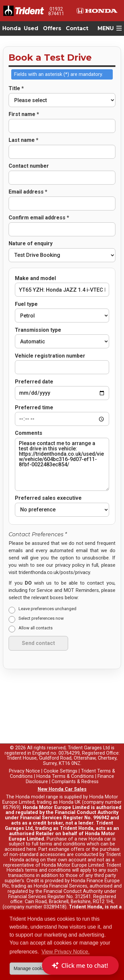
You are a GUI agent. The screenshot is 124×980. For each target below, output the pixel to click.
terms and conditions (48, 846)
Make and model (35, 278)
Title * (16, 88)
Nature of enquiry (31, 244)
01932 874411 (56, 11)
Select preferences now (41, 594)
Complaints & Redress (75, 757)
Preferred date (34, 374)
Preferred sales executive (48, 474)
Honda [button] (12, 28)
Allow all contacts (36, 604)
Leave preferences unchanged (47, 585)
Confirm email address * (39, 218)
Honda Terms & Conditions (65, 752)
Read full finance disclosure (70, 893)
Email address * (28, 192)
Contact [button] (77, 28)
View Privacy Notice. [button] (65, 952)
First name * (24, 114)
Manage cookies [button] (31, 968)
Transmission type (38, 330)
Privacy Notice (24, 747)
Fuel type (26, 304)
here (31, 825)
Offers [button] (52, 28)
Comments (29, 409)
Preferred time (34, 399)
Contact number (29, 166)
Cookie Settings (61, 747)
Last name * (23, 140)
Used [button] (31, 28)
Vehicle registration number (50, 356)
